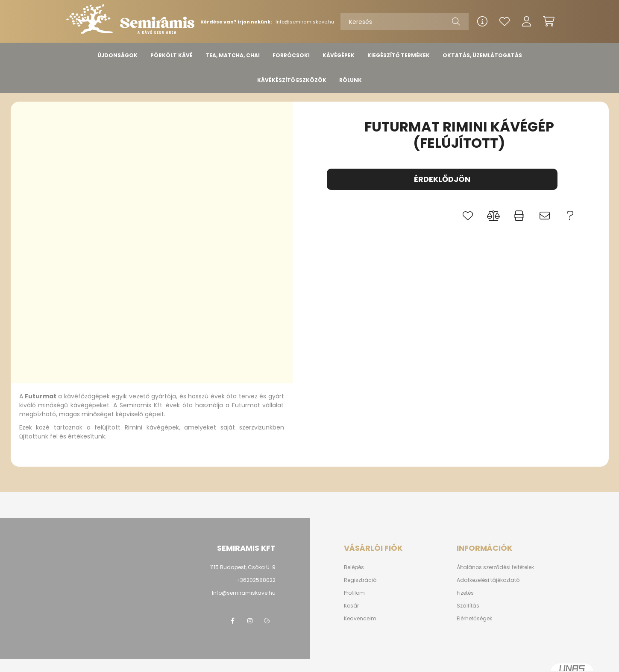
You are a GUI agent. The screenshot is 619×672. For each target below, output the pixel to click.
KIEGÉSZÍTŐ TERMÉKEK (399, 55)
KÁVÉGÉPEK (339, 55)
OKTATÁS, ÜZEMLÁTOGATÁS (482, 55)
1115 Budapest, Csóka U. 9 (243, 567)
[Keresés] (405, 21)
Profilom (354, 593)
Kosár (351, 606)
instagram (250, 621)
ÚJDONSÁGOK (117, 55)
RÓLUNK (351, 80)
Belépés (354, 567)
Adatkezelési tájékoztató (488, 580)
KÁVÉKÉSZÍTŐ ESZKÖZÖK (292, 80)
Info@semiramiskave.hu (305, 22)
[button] (468, 216)
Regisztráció (360, 580)
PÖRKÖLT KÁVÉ (172, 55)
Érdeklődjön (442, 179)
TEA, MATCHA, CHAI (233, 55)
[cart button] (549, 21)
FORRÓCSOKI (291, 55)
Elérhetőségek (474, 619)
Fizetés (465, 593)
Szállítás (468, 606)
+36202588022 (256, 580)
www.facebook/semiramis (233, 621)
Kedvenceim (360, 619)
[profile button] (527, 21)
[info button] (482, 21)
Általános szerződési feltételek (495, 567)
